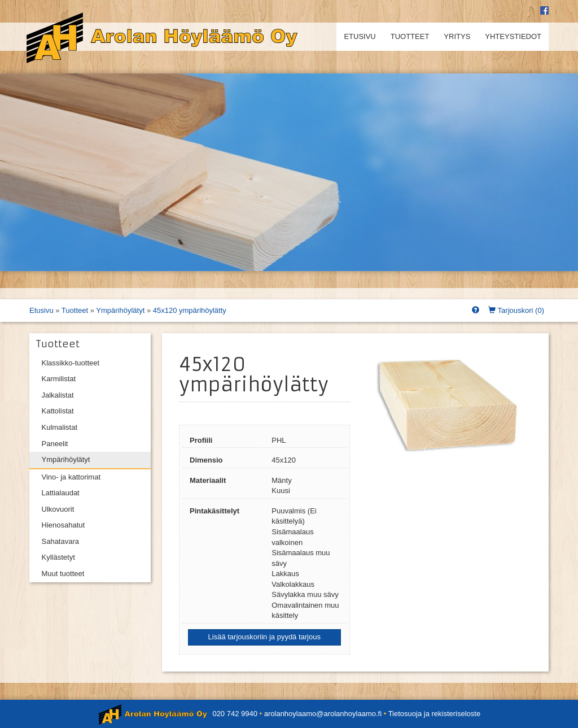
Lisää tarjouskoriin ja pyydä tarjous (264, 637)
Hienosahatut (64, 525)
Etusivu (360, 36)
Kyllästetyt (58, 557)
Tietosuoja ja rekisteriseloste (435, 714)
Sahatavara (61, 541)
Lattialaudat (61, 493)
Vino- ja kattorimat (71, 477)
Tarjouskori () (516, 310)
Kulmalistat (60, 427)
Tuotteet (410, 36)
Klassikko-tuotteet (71, 363)
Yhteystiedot (513, 36)
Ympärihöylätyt (120, 310)
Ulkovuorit (58, 509)
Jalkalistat (58, 395)
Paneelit (55, 444)
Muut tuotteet (63, 574)
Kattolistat (58, 411)
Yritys (457, 36)
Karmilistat (59, 379)
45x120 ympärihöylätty (190, 310)
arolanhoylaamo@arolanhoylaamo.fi (323, 714)
